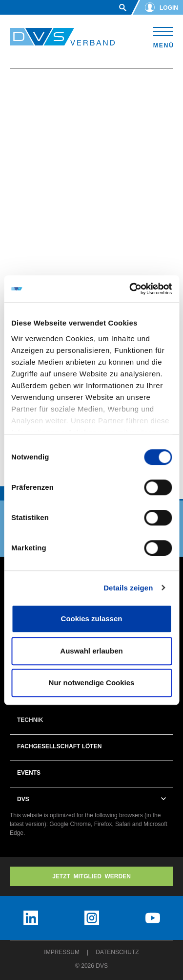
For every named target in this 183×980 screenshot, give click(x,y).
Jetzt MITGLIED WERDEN (91, 876)
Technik (30, 720)
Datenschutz (117, 952)
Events (29, 773)
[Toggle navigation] (163, 36)
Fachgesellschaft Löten (59, 746)
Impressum (62, 952)
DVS (23, 799)
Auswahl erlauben (91, 651)
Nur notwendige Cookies (92, 683)
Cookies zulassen (92, 619)
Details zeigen (128, 588)
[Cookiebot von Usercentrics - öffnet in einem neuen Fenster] (130, 289)
